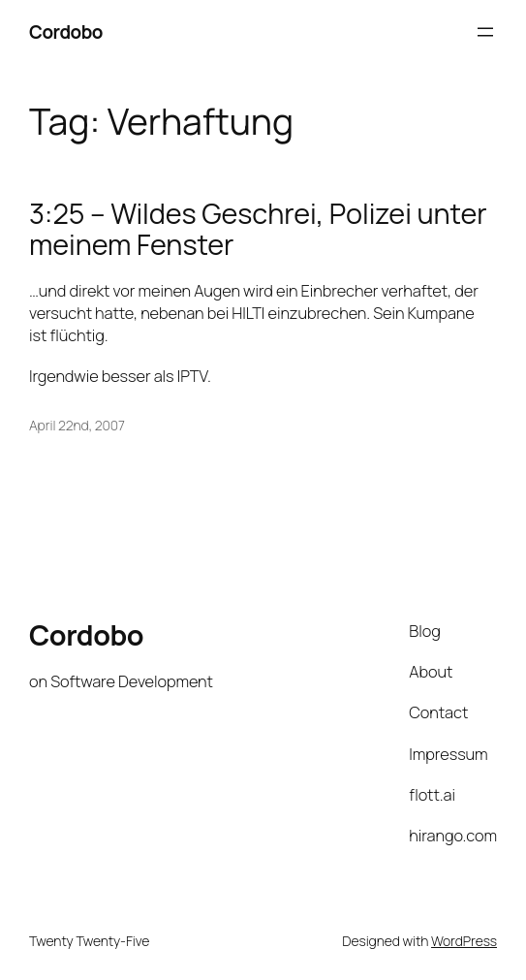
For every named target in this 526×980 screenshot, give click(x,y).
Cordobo (66, 32)
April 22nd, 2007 (77, 425)
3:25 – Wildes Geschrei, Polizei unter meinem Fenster (258, 229)
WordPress (464, 941)
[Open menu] (485, 32)
